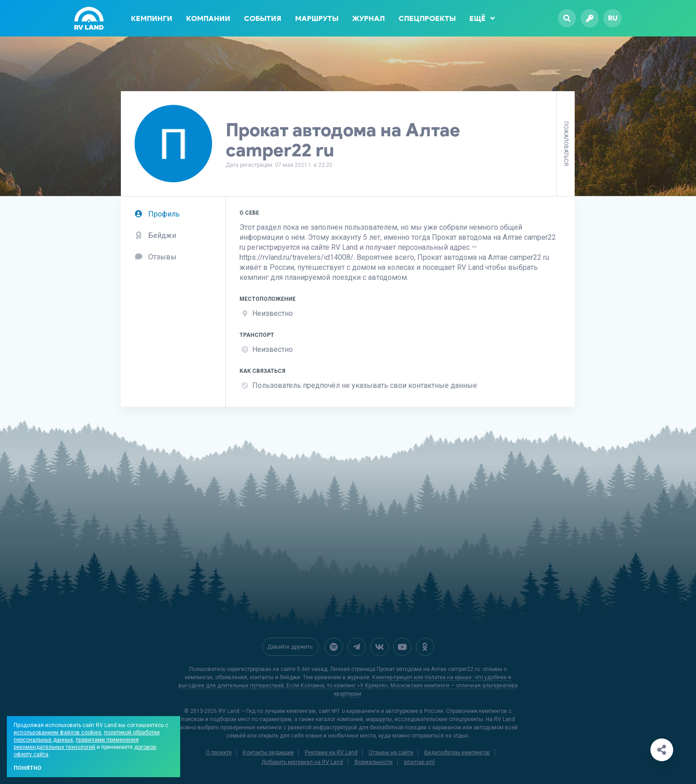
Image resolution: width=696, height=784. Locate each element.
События (263, 18)
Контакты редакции (268, 753)
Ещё (482, 18)
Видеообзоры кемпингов (457, 753)
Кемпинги (152, 18)
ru (613, 18)
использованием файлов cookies (57, 732)
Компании (208, 18)
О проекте (219, 753)
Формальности (373, 762)
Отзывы (156, 257)
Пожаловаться (566, 144)
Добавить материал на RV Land (302, 762)
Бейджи (155, 235)
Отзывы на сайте (391, 753)
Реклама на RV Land (331, 753)
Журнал (369, 18)
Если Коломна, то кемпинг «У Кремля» (337, 686)
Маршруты (317, 18)
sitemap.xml (419, 762)
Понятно (28, 768)
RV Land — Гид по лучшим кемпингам (267, 711)
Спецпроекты (427, 18)
